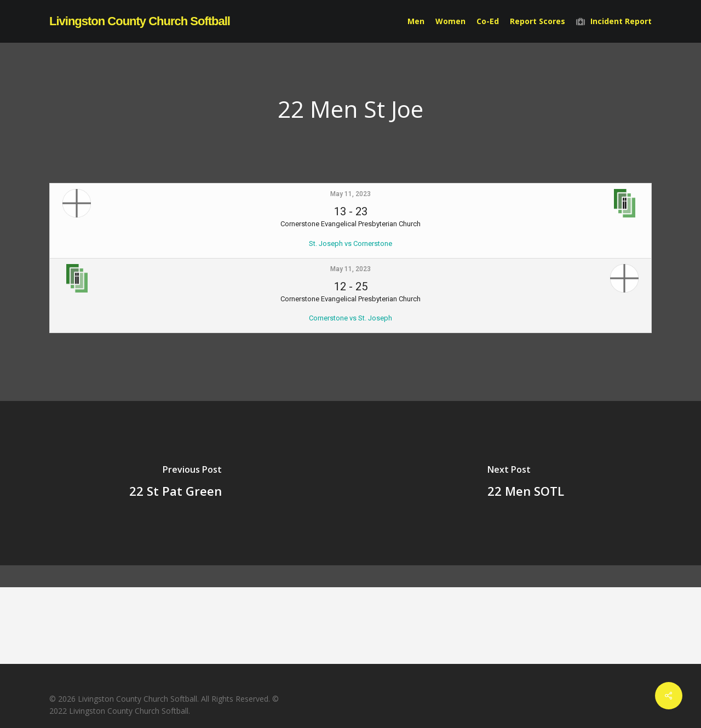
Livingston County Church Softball (140, 21)
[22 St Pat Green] (175, 483)
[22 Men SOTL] (526, 483)
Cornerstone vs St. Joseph (350, 318)
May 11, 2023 (350, 194)
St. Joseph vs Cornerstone (350, 243)
